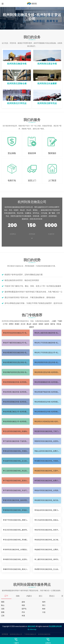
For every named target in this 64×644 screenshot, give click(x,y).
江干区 (5, 324)
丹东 (23, 612)
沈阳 (3, 609)
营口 (44, 605)
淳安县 (59, 324)
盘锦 (23, 602)
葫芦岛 (24, 609)
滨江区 (23, 324)
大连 (44, 612)
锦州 (44, 602)
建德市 (32, 327)
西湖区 (17, 324)
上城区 (54, 321)
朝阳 (3, 602)
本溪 (23, 616)
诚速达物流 (31, 626)
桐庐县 (53, 324)
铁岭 (44, 609)
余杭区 (35, 324)
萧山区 (29, 324)
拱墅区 (11, 324)
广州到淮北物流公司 (30, 634)
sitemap (33, 629)
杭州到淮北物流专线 (44, 634)
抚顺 (3, 612)
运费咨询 (48, 641)
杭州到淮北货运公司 (16, 634)
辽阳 (3, 616)
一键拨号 (16, 641)
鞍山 (3, 605)
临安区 (47, 324)
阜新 (23, 605)
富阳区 (41, 324)
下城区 (60, 321)
